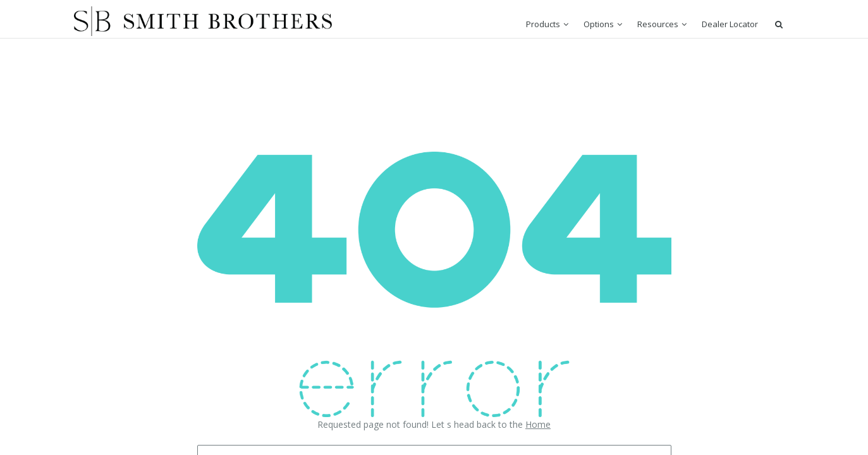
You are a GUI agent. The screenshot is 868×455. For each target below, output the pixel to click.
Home (538, 424)
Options (599, 24)
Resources (658, 24)
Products (543, 24)
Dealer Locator (730, 24)
